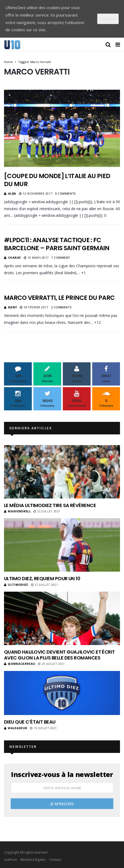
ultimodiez (16, 585)
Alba (12, 193)
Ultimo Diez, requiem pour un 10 (42, 578)
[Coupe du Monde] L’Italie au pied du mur (57, 180)
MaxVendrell (17, 511)
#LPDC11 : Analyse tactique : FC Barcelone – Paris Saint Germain (57, 244)
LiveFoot (10, 860)
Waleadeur (16, 728)
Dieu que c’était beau (30, 722)
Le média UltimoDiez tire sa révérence (50, 505)
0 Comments (65, 193)
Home (8, 62)
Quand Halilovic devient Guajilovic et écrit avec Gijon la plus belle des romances (59, 655)
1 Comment (61, 258)
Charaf (15, 258)
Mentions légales (33, 860)
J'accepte (108, 19)
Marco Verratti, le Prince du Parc (59, 298)
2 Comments (61, 307)
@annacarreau (20, 664)
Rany (13, 307)
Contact (55, 860)
